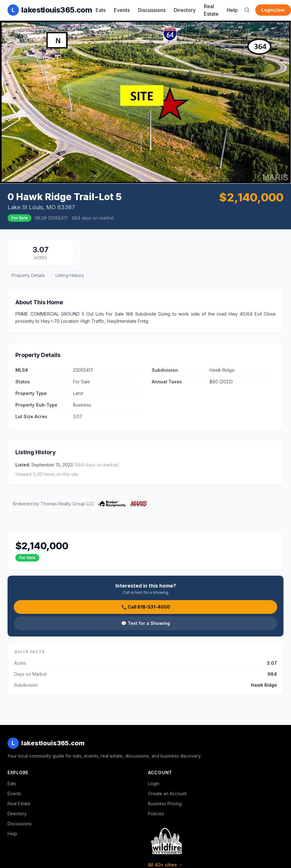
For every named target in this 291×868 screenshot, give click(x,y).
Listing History (70, 275)
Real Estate (211, 10)
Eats (101, 10)
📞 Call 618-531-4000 (146, 607)
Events (122, 10)
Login (154, 783)
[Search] (247, 10)
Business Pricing (165, 804)
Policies (156, 814)
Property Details (28, 275)
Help (232, 10)
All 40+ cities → (165, 865)
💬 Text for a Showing (145, 623)
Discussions (152, 10)
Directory (185, 10)
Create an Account (167, 793)
